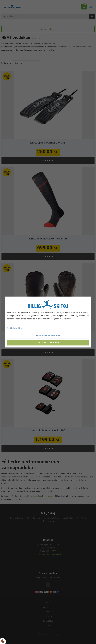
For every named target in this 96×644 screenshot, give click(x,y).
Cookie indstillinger (15, 328)
